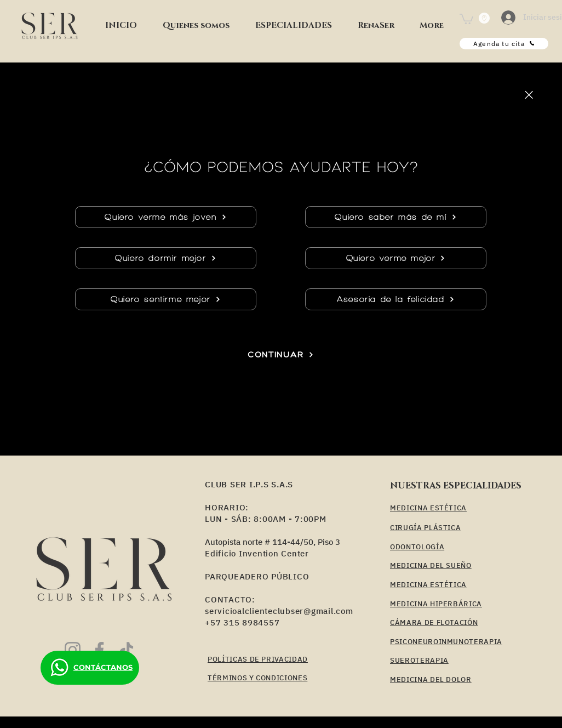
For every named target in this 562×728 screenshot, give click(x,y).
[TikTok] (126, 650)
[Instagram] (73, 650)
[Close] (529, 95)
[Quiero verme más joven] (166, 217)
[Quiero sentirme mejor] (166, 299)
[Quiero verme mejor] (396, 258)
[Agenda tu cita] (504, 44)
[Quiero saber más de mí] (396, 217)
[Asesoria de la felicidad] (396, 299)
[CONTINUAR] (281, 355)
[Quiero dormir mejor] (166, 258)
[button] (293, 26)
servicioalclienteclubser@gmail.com (279, 611)
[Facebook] (99, 650)
